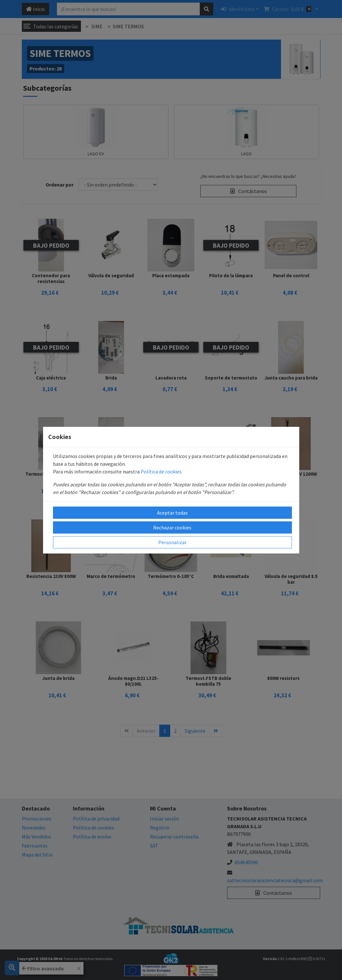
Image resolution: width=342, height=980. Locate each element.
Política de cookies (161, 472)
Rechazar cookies (172, 527)
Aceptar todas (172, 513)
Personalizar (172, 542)
